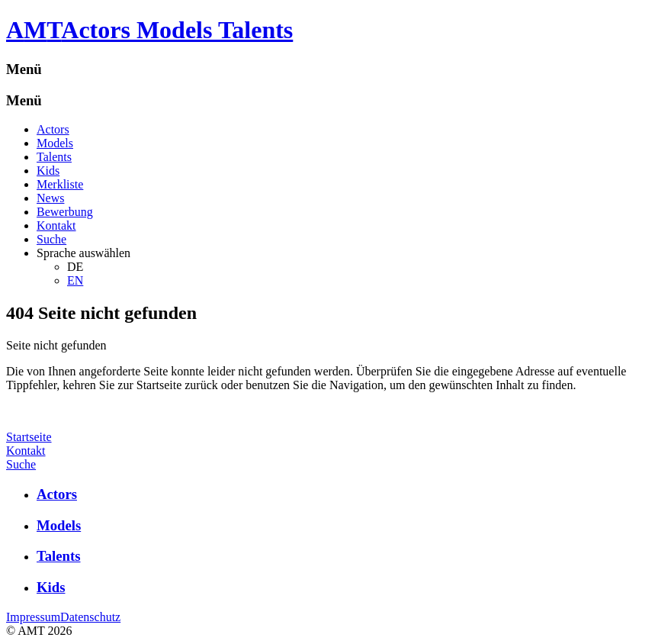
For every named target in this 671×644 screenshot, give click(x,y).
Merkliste (60, 184)
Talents (54, 157)
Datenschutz (90, 617)
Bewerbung (65, 212)
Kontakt (56, 225)
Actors (53, 129)
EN (75, 280)
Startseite (29, 437)
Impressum (33, 617)
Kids (48, 171)
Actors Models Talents (177, 30)
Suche (51, 239)
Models (55, 143)
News (50, 198)
